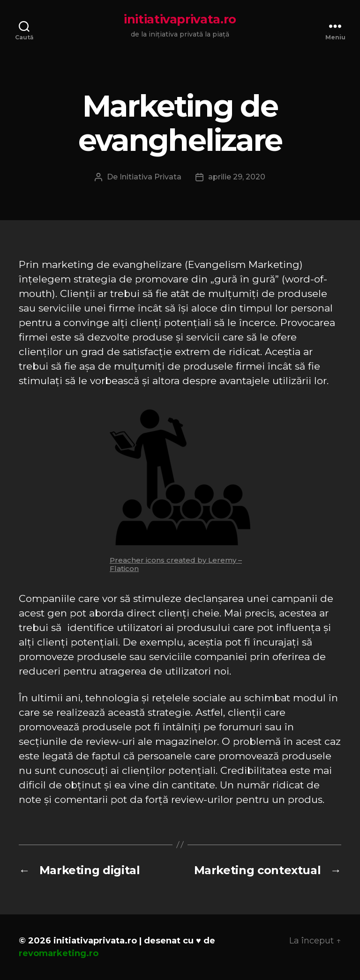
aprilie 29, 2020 (237, 177)
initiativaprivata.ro (180, 19)
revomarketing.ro (59, 953)
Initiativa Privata (150, 177)
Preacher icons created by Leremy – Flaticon (176, 564)
